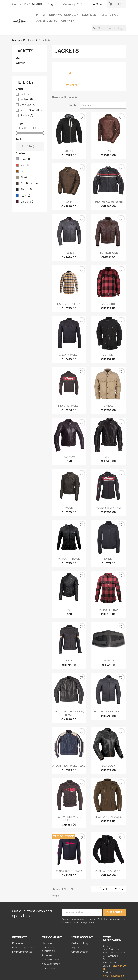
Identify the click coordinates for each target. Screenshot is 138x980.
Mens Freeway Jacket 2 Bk (108, 202)
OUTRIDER (108, 355)
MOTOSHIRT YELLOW (69, 304)
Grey (25, 159)
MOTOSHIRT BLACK (69, 559)
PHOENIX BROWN (108, 253)
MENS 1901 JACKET (69, 406)
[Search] (109, 28)
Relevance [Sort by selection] (103, 105)
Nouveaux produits (23, 947)
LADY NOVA (69, 457)
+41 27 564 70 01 (32, 4)
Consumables (46, 21)
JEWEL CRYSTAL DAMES (108, 817)
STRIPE (108, 457)
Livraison (47, 943)
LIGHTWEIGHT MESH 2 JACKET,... (69, 819)
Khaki (26, 177)
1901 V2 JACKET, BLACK (69, 871)
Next (120, 889)
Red (25, 165)
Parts (40, 15)
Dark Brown (29, 184)
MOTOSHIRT (108, 304)
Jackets (24, 51)
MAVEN (69, 508)
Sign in (75, 947)
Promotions (19, 943)
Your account (82, 937)
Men (18, 58)
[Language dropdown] (54, 4)
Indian (27, 100)
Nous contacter (51, 964)
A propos (47, 955)
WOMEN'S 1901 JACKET (108, 508)
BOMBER (108, 559)
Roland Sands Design (32, 110)
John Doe (28, 105)
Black (26, 190)
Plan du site (48, 968)
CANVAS (108, 406)
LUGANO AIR (108, 661)
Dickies (27, 94)
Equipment (90, 15)
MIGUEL (69, 151)
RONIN (69, 202)
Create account (80, 952)
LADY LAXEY (108, 766)
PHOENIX (69, 253)
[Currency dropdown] (81, 4)
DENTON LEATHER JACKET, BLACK (69, 713)
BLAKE (69, 661)
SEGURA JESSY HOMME (108, 871)
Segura (27, 116)
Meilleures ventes (22, 952)
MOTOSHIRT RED (108, 610)
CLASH (108, 151)
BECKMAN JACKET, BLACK (108, 712)
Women (21, 63)
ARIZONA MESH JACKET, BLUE (69, 766)
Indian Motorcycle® (63, 15)
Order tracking (80, 943)
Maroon (27, 202)
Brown (26, 171)
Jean (25, 196)
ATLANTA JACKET (69, 355)
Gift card (68, 21)
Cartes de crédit (51, 959)
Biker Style (110, 15)
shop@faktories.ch (113, 976)
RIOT (69, 610)
